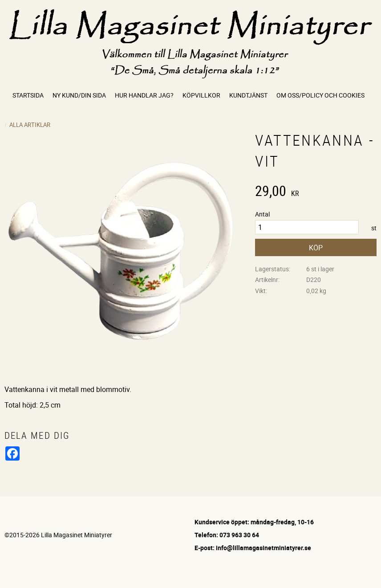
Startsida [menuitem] (28, 95)
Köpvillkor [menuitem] (201, 95)
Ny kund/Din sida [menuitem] (79, 95)
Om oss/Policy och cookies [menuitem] (320, 95)
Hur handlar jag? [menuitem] (144, 95)
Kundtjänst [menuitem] (248, 95)
